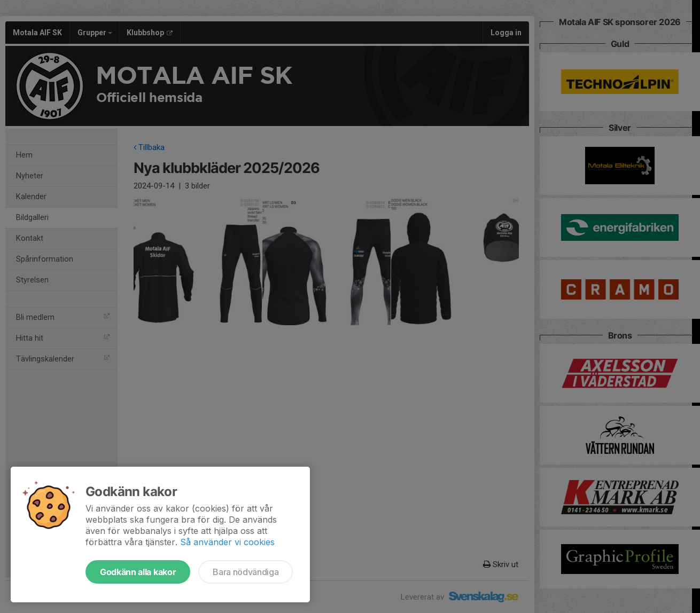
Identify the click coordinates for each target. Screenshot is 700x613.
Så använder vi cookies (227, 542)
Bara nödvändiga (246, 572)
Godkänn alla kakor (138, 572)
